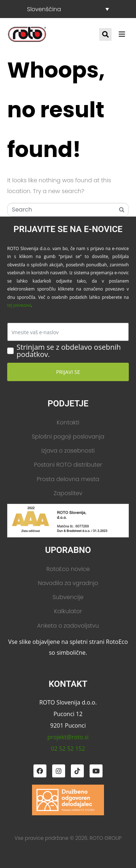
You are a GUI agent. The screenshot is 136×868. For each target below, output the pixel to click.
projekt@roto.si (68, 737)
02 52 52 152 (68, 749)
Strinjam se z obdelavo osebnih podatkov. (69, 351)
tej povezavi (19, 305)
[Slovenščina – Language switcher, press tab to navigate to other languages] (68, 9)
